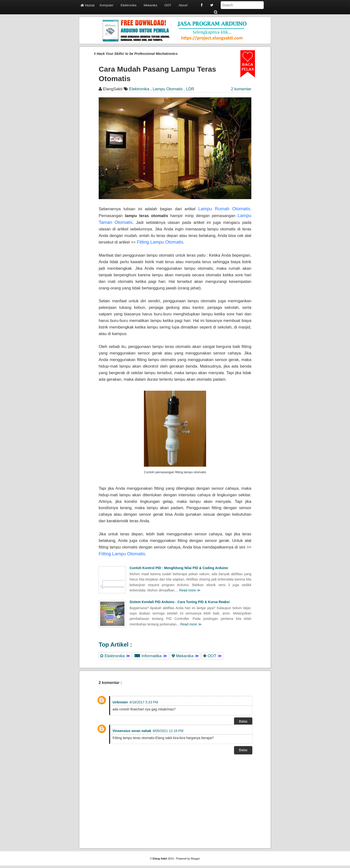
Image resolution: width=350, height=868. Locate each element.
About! (183, 5)
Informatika (151, 656)
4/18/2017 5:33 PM (144, 702)
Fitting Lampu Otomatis (160, 242)
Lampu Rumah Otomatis (224, 209)
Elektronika (129, 5)
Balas (243, 721)
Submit (215, 12)
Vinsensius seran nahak (132, 731)
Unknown (120, 702)
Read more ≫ (190, 590)
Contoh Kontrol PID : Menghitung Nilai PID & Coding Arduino (179, 568)
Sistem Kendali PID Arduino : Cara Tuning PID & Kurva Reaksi (180, 602)
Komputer (106, 5)
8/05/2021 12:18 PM (168, 731)
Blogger (195, 859)
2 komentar (241, 89)
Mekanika (150, 5)
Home (87, 5)
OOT (168, 5)
